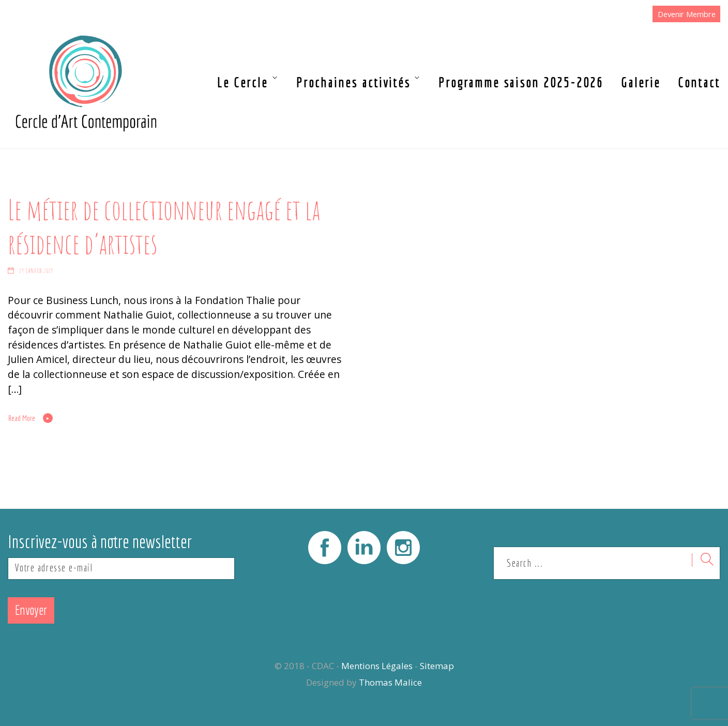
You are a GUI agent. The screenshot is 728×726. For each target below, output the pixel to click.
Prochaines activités (353, 82)
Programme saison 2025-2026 (521, 82)
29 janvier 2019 (36, 271)
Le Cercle (242, 82)
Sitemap (437, 666)
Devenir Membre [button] (687, 14)
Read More (22, 418)
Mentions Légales (377, 666)
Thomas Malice (390, 682)
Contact (699, 82)
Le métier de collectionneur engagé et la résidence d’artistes (164, 226)
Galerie (641, 82)
